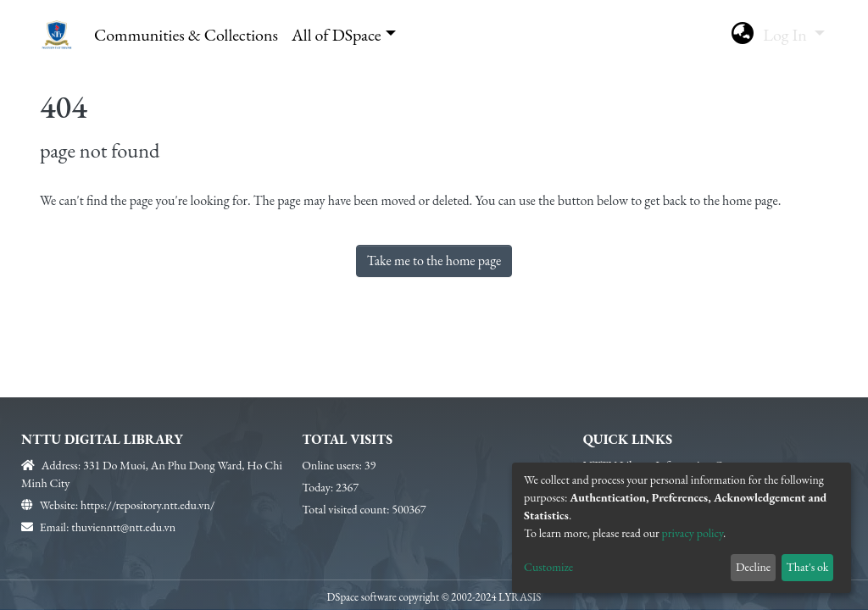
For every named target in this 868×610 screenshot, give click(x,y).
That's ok (807, 567)
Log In (787, 35)
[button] (742, 35)
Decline (753, 567)
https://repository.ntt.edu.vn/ (147, 505)
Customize (548, 567)
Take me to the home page (434, 261)
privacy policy (693, 533)
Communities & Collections (186, 35)
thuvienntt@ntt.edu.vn (123, 527)
